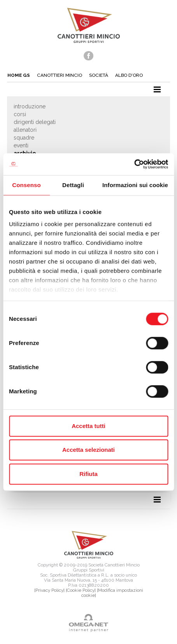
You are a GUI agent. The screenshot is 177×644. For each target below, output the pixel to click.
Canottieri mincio (60, 75)
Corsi (20, 114)
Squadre (24, 138)
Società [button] (99, 75)
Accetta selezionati (88, 450)
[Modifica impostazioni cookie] (112, 593)
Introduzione (30, 106)
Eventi (21, 145)
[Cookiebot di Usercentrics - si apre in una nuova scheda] (134, 164)
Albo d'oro (129, 75)
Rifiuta (88, 474)
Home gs (19, 75)
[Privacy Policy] (49, 590)
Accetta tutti (88, 426)
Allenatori (25, 130)
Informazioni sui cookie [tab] (135, 185)
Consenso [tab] (26, 185)
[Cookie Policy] (81, 590)
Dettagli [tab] (73, 185)
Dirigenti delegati (35, 122)
